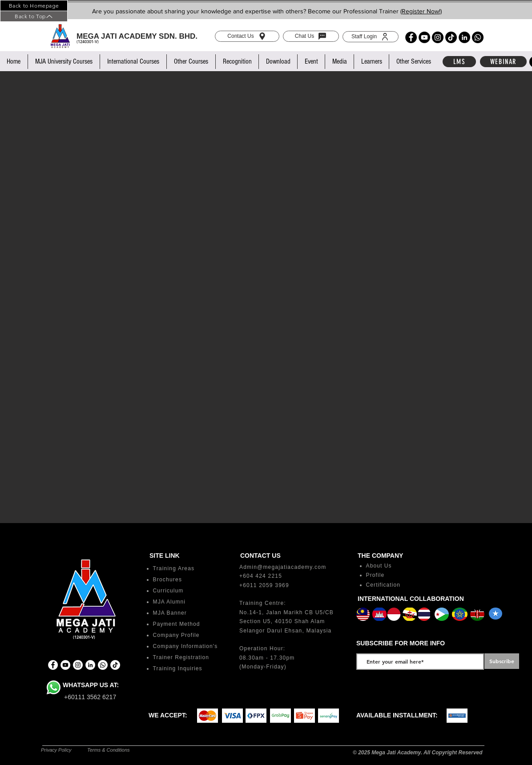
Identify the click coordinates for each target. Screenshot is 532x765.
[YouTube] (424, 37)
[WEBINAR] (503, 62)
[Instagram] (438, 37)
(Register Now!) (421, 11)
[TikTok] (451, 37)
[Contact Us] (247, 36)
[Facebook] (411, 37)
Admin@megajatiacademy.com (283, 567)
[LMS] (459, 62)
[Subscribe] (502, 661)
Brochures (168, 580)
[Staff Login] (371, 37)
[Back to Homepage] (34, 6)
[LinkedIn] (464, 37)
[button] (64, 62)
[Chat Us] (311, 36)
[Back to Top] (34, 16)
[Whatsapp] (478, 37)
